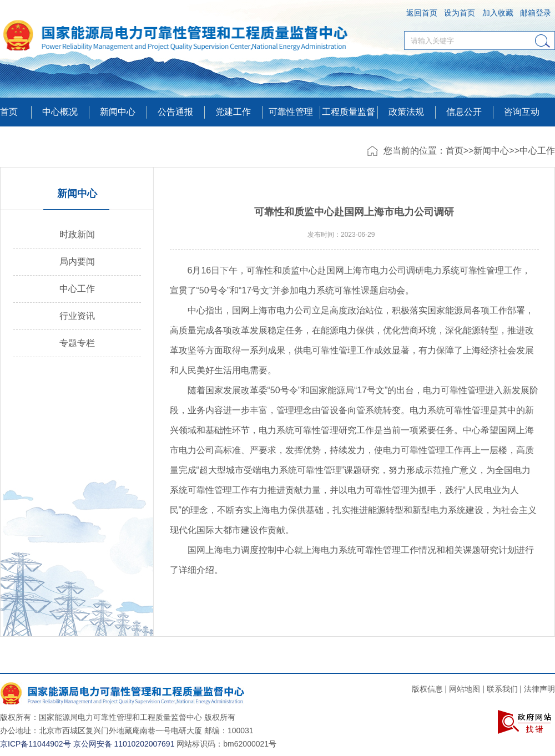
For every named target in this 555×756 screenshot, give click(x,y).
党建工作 (233, 112)
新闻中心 (491, 151)
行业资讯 (77, 316)
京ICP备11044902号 (36, 744)
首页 (9, 112)
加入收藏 (498, 13)
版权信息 (427, 689)
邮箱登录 (536, 13)
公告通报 (175, 112)
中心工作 (537, 151)
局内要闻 (77, 262)
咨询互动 (522, 112)
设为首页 (460, 13)
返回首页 (422, 13)
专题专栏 (77, 343)
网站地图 (465, 689)
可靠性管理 (291, 112)
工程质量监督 (349, 112)
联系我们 (502, 689)
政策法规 (406, 112)
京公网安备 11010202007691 (124, 744)
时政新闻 (77, 234)
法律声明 (539, 689)
